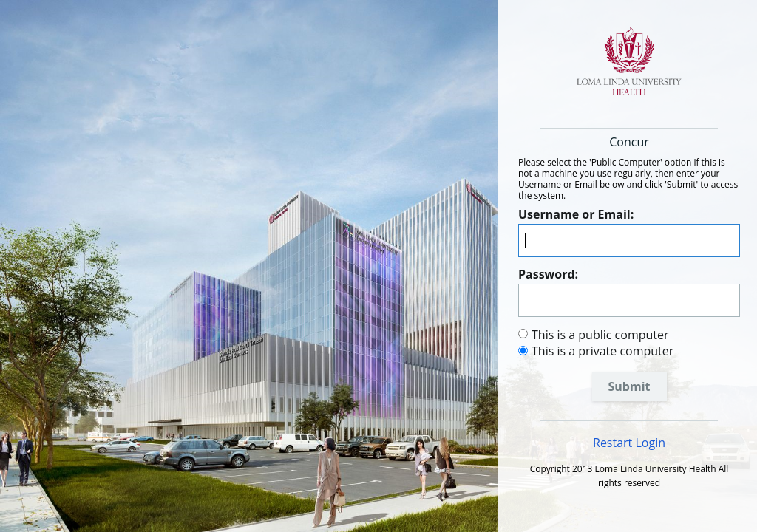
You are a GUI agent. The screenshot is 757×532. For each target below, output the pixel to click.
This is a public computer (600, 335)
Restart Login (629, 443)
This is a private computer (602, 351)
